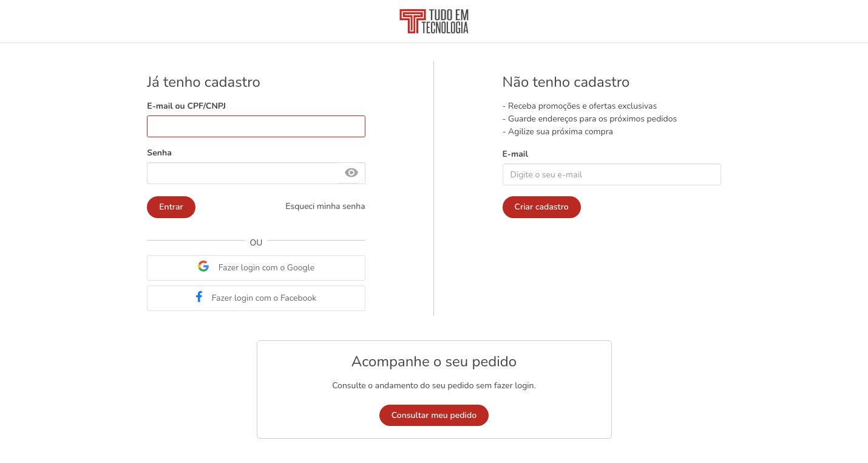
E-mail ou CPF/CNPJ (186, 106)
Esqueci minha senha (325, 206)
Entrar (171, 207)
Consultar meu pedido (434, 415)
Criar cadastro (542, 207)
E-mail (515, 154)
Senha (159, 153)
